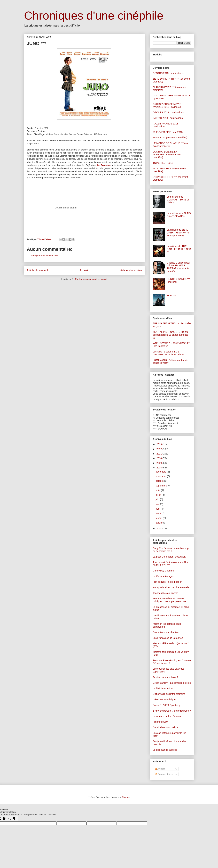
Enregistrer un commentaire (45, 256)
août (158, 490)
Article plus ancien (131, 270)
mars (159, 513)
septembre (162, 486)
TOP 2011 (172, 296)
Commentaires (164, 774)
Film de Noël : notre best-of (167, 582)
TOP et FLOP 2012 (163, 163)
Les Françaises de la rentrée (168, 638)
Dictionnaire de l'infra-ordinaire (169, 694)
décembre (161, 472)
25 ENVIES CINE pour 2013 (168, 132)
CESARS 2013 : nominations (168, 73)
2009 (159, 463)
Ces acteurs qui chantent (166, 632)
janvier (159, 523)
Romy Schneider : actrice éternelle (171, 587)
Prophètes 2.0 (160, 722)
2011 (159, 454)
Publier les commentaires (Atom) (91, 279)
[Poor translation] (12, 819)
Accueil (84, 270)
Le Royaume (104, 165)
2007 (159, 528)
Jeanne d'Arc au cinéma (166, 593)
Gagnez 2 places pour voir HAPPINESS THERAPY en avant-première (179, 267)
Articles (160, 769)
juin (158, 499)
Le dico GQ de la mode (165, 750)
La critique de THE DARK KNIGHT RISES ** (179, 249)
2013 (159, 444)
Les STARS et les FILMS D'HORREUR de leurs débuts (168, 353)
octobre (160, 481)
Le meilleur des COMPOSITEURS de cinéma (178, 200)
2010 (159, 458)
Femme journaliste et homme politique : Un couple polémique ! (170, 600)
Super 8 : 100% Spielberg (166, 705)
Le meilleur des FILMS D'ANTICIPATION (179, 215)
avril (158, 509)
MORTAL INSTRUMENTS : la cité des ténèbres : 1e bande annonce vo (171, 335)
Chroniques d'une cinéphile (94, 15)
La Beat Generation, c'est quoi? (169, 557)
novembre (161, 476)
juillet (159, 495)
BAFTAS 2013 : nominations (168, 118)
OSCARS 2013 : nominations (168, 112)
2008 (159, 468)
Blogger (125, 797)
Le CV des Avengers (164, 576)
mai (158, 504)
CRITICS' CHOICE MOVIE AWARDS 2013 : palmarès (167, 106)
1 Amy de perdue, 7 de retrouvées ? (172, 711)
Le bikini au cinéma (163, 688)
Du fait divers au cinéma (166, 727)
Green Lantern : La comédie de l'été (172, 683)
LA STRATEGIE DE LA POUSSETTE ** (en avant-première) (167, 155)
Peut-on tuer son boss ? (165, 677)
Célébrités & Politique (164, 700)
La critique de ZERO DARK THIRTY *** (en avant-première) (179, 233)
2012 (159, 449)
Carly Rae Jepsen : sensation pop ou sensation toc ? (171, 550)
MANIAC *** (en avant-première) (170, 138)
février (159, 518)
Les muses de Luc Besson (167, 716)
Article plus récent (37, 270)
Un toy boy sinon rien (164, 571)
